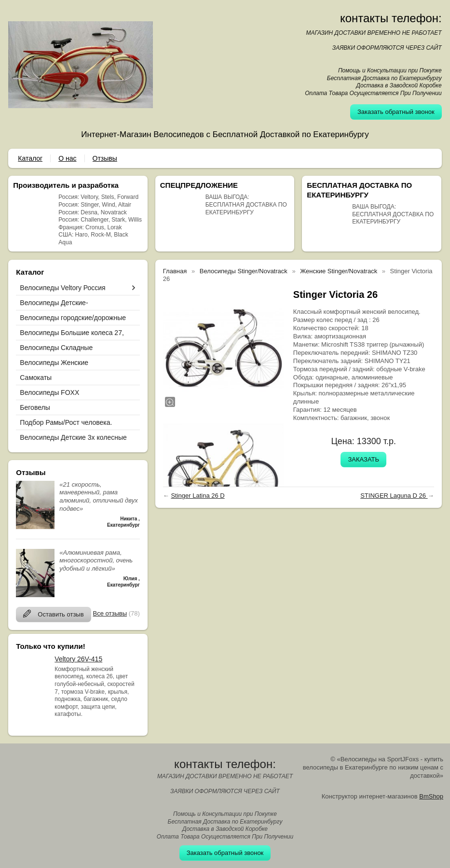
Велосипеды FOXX (49, 392)
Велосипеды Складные (56, 348)
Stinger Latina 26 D (198, 496)
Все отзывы (110, 613)
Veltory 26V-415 (78, 659)
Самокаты (36, 378)
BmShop (431, 796)
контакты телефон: (391, 18)
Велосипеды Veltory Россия (62, 288)
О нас (67, 158)
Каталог (30, 158)
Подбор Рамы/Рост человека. (66, 422)
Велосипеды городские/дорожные (73, 318)
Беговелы (35, 407)
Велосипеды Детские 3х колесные (73, 437)
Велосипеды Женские (54, 363)
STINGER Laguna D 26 (394, 496)
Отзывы (105, 158)
